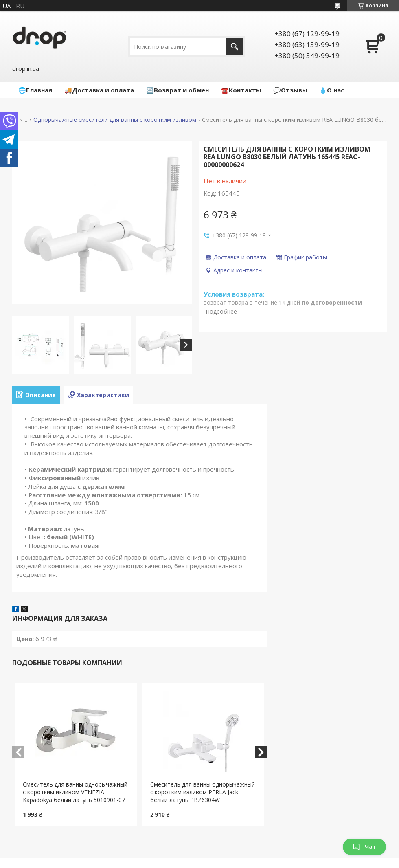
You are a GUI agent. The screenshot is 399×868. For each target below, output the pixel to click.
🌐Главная (35, 90)
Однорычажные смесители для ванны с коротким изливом (115, 120)
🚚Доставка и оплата (99, 90)
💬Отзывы (290, 90)
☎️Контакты (241, 90)
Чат (364, 847)
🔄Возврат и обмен (178, 90)
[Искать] (235, 47)
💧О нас (332, 90)
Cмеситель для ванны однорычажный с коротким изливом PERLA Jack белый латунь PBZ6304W (203, 792)
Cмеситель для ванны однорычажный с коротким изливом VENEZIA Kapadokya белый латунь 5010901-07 (75, 792)
